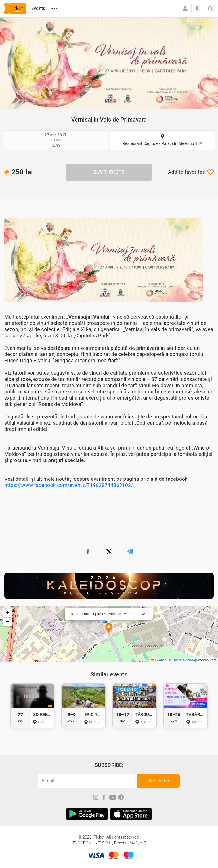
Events (38, 8)
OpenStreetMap (185, 660)
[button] (109, 629)
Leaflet (158, 660)
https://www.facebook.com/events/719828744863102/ (69, 485)
